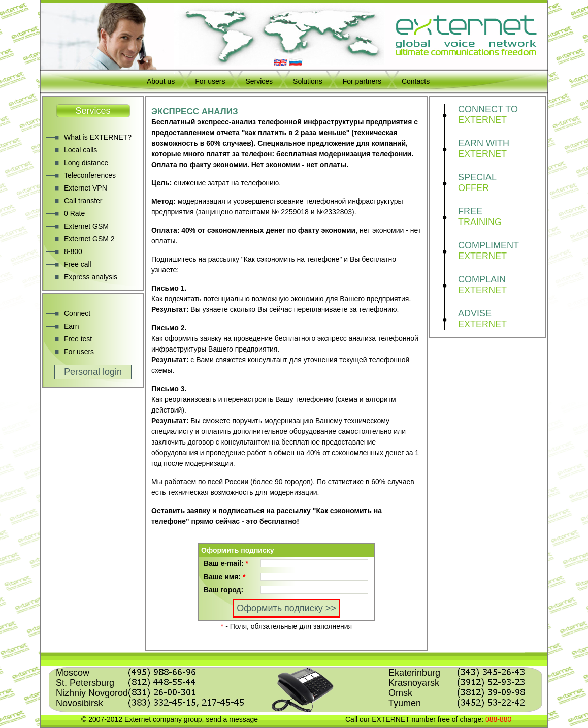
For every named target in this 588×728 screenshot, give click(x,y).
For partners (362, 81)
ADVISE (501, 319)
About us (161, 81)
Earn (72, 326)
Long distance (86, 163)
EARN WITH (501, 149)
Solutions (308, 81)
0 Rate (74, 213)
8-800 (73, 251)
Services (259, 81)
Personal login (93, 372)
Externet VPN (86, 188)
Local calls (80, 150)
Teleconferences (90, 175)
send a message (232, 719)
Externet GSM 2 (89, 239)
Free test (78, 339)
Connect (77, 313)
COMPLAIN (501, 285)
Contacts (416, 81)
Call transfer (83, 201)
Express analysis (91, 277)
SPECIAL (501, 183)
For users (210, 81)
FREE (501, 217)
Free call (78, 264)
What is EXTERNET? (98, 137)
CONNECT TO (501, 115)
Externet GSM (86, 226)
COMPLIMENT (501, 251)
